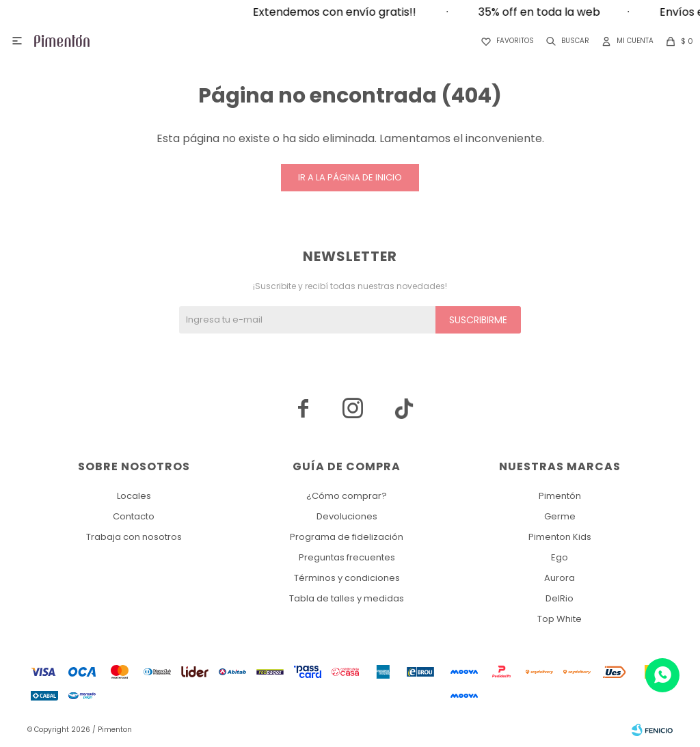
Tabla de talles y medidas (347, 598)
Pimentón (560, 496)
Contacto (134, 516)
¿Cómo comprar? (347, 496)
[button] (565, 41)
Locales (134, 496)
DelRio (560, 598)
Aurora (560, 578)
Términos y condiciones (347, 578)
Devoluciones (347, 516)
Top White (560, 619)
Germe (560, 516)
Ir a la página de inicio (350, 177)
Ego (560, 557)
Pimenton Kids (560, 537)
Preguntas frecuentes (347, 557)
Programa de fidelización (347, 537)
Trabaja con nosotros (134, 537)
